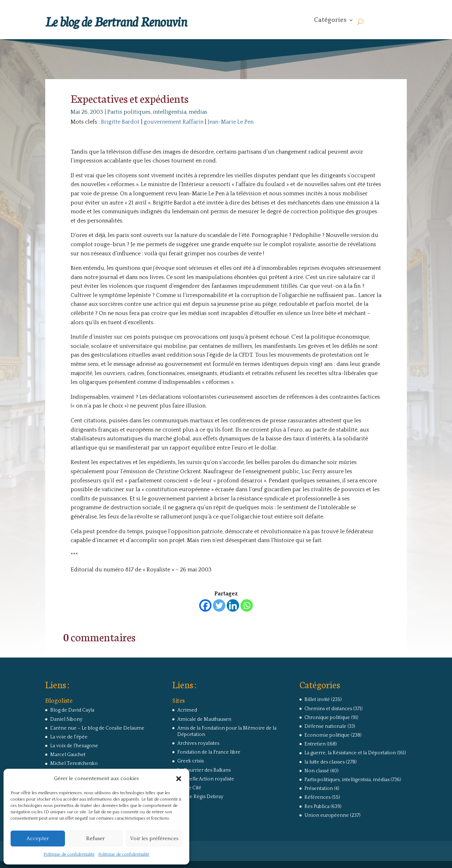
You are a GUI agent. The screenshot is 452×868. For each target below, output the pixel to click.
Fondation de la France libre (209, 752)
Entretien (315, 744)
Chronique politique (327, 718)
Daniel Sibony (66, 719)
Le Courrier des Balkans (204, 770)
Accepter (38, 839)
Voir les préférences (154, 839)
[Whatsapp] (247, 605)
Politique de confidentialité (69, 854)
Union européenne (327, 815)
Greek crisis (191, 761)
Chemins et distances (328, 709)
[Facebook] (205, 605)
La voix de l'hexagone (74, 746)
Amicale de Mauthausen (204, 719)
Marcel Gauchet (68, 755)
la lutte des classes (325, 762)
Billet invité (317, 700)
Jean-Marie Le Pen (231, 122)
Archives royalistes (198, 743)
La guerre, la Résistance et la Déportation (350, 753)
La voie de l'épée (69, 737)
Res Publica (317, 807)
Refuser (95, 839)
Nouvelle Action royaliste (206, 779)
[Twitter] (219, 605)
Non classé (317, 771)
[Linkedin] (233, 605)
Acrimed (187, 710)
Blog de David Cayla (72, 710)
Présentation (319, 789)
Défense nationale (325, 726)
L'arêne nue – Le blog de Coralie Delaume (97, 728)
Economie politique (327, 735)
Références (317, 797)
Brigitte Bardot (120, 122)
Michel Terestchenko (74, 763)
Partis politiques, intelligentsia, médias (157, 112)
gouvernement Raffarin (174, 122)
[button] (179, 779)
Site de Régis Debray (200, 797)
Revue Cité (189, 788)
